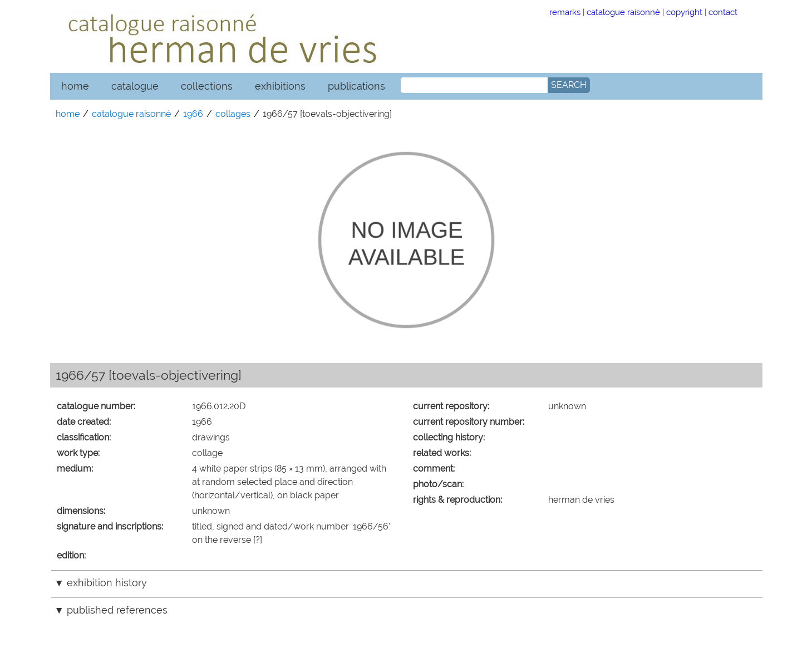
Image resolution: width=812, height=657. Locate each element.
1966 (193, 114)
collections (207, 86)
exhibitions (280, 86)
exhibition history (107, 583)
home (75, 86)
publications (356, 86)
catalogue (135, 86)
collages (233, 114)
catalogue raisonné (623, 12)
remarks (565, 12)
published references (117, 610)
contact (723, 12)
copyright (684, 12)
